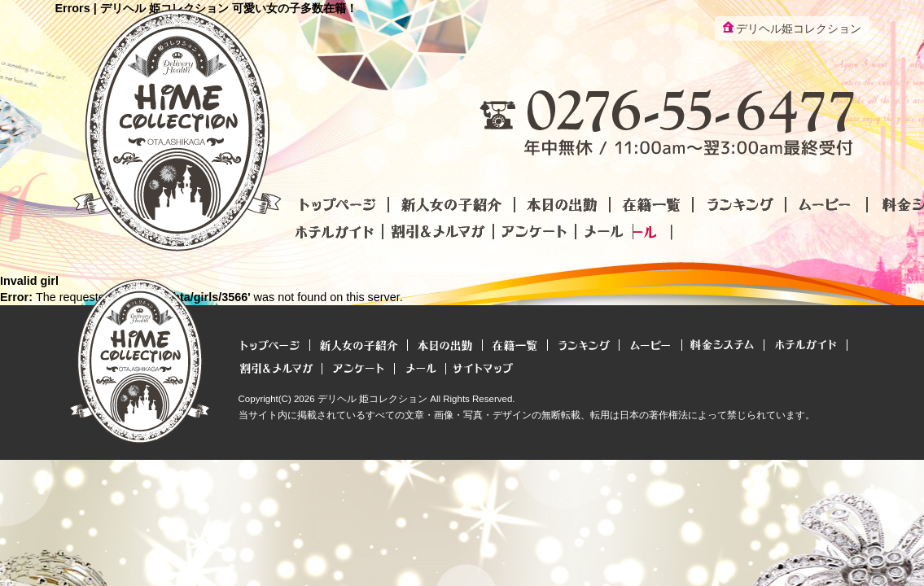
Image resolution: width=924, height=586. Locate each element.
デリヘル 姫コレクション (372, 399)
